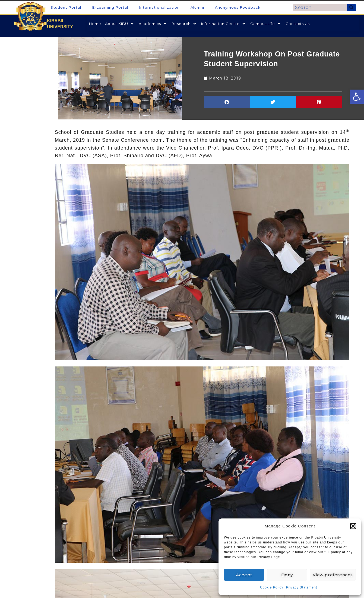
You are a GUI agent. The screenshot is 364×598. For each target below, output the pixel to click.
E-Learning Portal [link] (110, 7)
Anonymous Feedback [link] (238, 7)
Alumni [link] (197, 7)
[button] (353, 526)
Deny (287, 575)
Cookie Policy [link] (272, 587)
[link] (357, 97)
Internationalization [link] (159, 7)
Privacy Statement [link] (302, 587)
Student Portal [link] (66, 7)
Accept (244, 575)
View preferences (333, 575)
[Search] (352, 8)
